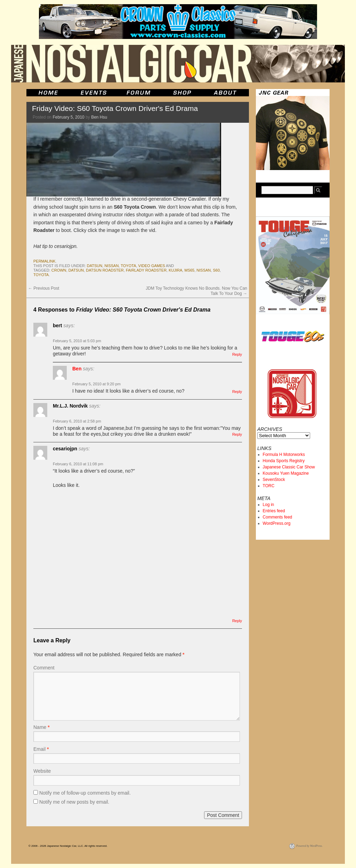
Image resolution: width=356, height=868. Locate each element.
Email (41, 749)
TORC (269, 486)
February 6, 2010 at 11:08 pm (78, 464)
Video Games (152, 266)
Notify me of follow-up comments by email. (85, 793)
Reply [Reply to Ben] (237, 392)
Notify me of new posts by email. (74, 802)
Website (42, 771)
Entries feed (274, 511)
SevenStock (274, 480)
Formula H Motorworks (284, 455)
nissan (111, 266)
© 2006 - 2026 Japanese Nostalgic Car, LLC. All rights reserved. (68, 846)
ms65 (189, 270)
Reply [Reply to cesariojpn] (237, 621)
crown (59, 270)
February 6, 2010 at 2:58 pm (77, 421)
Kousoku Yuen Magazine (286, 473)
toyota (128, 266)
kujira (175, 270)
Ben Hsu (99, 117)
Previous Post (44, 288)
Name (42, 727)
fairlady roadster (146, 270)
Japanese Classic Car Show (289, 467)
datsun (95, 266)
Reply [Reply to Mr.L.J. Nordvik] (237, 434)
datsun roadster (105, 270)
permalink (44, 261)
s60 (216, 270)
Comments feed (278, 517)
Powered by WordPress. (309, 846)
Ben (77, 369)
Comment (44, 668)
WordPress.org (277, 523)
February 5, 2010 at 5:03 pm (77, 341)
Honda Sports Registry (284, 461)
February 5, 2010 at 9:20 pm (96, 384)
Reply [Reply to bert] (237, 354)
